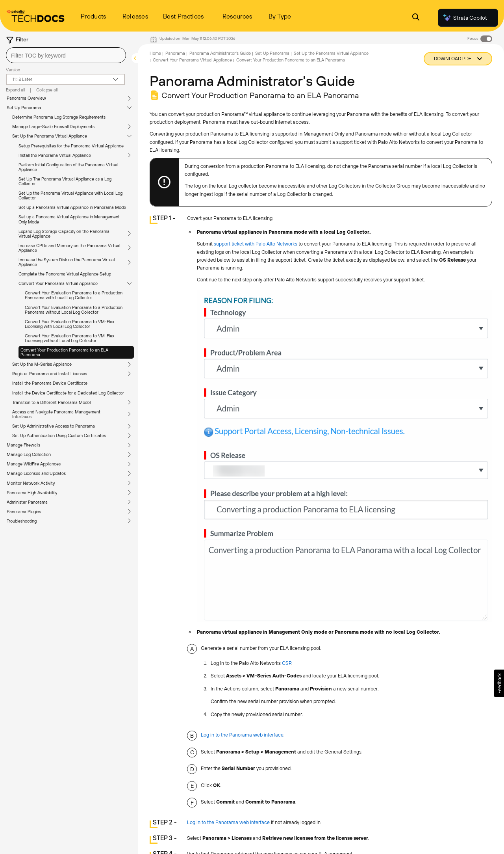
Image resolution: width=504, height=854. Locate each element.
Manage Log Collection (29, 454)
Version (13, 70)
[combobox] (66, 55)
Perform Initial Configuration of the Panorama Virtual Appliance (68, 167)
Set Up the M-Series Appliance (42, 364)
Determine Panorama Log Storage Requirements (59, 117)
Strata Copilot (465, 18)
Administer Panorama (27, 502)
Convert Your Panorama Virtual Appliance (58, 283)
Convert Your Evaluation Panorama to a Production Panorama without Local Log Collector (74, 310)
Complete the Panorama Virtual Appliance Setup (65, 274)
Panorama (175, 53)
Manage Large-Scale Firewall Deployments (53, 127)
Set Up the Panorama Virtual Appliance (50, 136)
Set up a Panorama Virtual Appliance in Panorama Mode (72, 207)
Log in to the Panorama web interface (242, 735)
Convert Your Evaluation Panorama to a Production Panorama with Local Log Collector (74, 295)
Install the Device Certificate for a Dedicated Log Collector (68, 393)
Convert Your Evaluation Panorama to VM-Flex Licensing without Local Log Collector (69, 338)
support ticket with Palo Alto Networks (256, 244)
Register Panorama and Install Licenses (50, 374)
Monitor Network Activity (31, 483)
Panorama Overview (26, 98)
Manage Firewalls (23, 445)
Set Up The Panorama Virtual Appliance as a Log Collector (65, 181)
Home (155, 53)
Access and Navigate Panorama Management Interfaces (56, 414)
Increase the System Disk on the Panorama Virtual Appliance (67, 262)
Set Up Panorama (24, 108)
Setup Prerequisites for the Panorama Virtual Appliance (71, 146)
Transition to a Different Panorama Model (51, 402)
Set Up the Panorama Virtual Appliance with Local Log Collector (70, 195)
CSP (287, 663)
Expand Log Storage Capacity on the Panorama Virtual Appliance (64, 234)
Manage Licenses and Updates (36, 473)
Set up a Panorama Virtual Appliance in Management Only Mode (69, 219)
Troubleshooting (22, 521)
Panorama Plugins (24, 512)
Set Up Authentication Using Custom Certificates (59, 435)
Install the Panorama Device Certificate (50, 383)
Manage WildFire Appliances (34, 464)
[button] (499, 683)
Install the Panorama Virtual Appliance (55, 155)
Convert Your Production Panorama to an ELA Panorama (64, 352)
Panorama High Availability (32, 493)
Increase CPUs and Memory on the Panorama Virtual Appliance (69, 248)
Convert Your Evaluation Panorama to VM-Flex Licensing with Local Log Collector (69, 324)
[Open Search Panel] (416, 18)
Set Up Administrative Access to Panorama (54, 426)
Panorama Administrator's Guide (220, 53)
